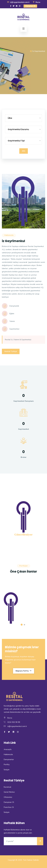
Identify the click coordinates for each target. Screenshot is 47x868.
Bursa (36, 2)
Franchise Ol (9, 807)
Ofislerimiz (8, 797)
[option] (23, 66)
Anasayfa (8, 749)
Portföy (7, 765)
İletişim (7, 770)
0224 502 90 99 (14, 722)
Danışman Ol (30, 6)
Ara (24, 151)
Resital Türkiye (11, 351)
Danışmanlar (9, 759)
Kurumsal (7, 787)
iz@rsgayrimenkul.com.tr (18, 2)
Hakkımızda (8, 754)
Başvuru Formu (24, 671)
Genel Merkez (9, 792)
